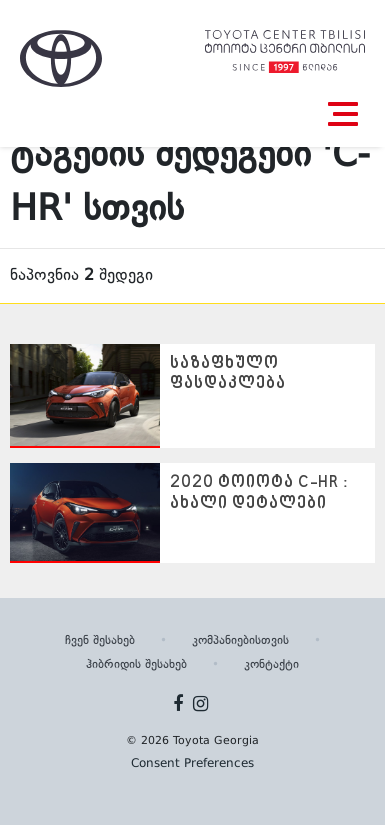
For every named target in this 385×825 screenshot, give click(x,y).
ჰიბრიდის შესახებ (136, 665)
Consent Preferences (192, 764)
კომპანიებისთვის (240, 641)
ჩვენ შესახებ (100, 641)
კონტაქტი (271, 665)
